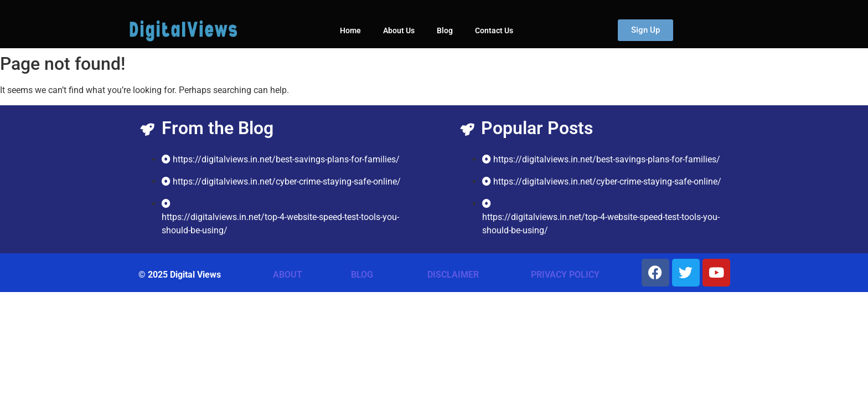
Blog (445, 30)
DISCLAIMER (453, 275)
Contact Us (494, 30)
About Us (399, 30)
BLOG (362, 275)
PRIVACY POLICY (565, 275)
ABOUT (288, 275)
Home (350, 30)
